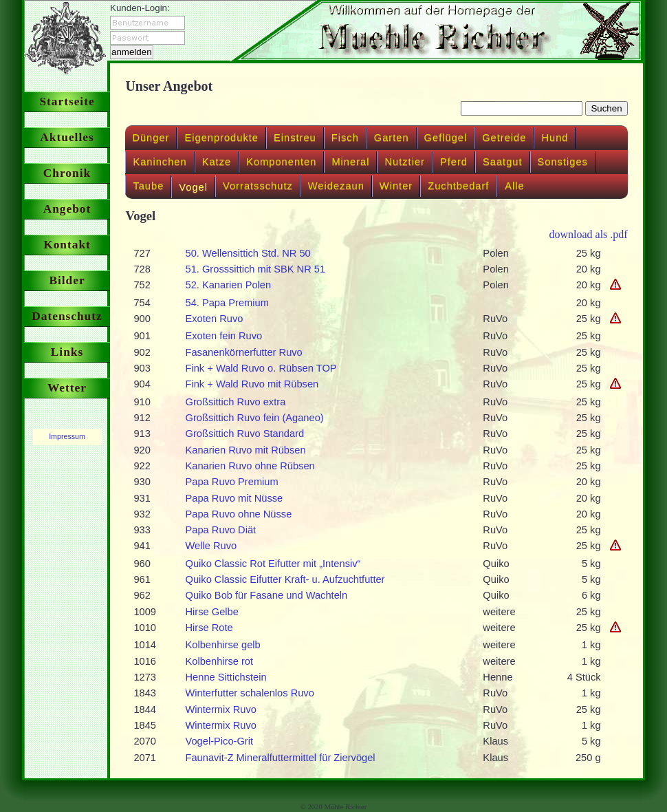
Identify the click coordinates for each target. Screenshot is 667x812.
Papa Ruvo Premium (232, 482)
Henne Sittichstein (226, 677)
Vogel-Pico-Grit (220, 741)
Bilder (67, 280)
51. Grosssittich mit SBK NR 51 (256, 269)
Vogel (193, 187)
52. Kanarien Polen (229, 285)
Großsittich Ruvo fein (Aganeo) (255, 418)
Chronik (67, 173)
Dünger (151, 138)
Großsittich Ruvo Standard (245, 434)
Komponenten (281, 162)
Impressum (67, 436)
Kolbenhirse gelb (223, 645)
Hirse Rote (209, 628)
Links (67, 352)
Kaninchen (160, 162)
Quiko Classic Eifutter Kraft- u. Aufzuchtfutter (285, 579)
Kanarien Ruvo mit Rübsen (246, 450)
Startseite (67, 101)
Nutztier (405, 162)
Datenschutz (67, 316)
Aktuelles (67, 137)
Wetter (67, 388)
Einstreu (295, 138)
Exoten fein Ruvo (224, 336)
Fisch (345, 138)
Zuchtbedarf (458, 186)
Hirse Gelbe (212, 612)
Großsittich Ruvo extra (236, 402)
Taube (148, 186)
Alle (514, 186)
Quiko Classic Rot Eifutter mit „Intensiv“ (273, 564)
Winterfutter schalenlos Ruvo (250, 693)
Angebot (67, 209)
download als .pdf (588, 234)
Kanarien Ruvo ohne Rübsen (250, 466)
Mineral (350, 162)
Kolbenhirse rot (220, 661)
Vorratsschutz (258, 186)
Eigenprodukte (221, 138)
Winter (396, 186)
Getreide (504, 138)
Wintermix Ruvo (221, 709)
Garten (392, 138)
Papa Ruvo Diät (221, 530)
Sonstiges (563, 162)
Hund (555, 138)
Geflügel (446, 138)
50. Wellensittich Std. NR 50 (248, 253)
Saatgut (503, 162)
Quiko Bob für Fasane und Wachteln (267, 595)
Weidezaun (336, 186)
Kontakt (67, 245)
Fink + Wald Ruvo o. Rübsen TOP (261, 368)
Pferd (454, 162)
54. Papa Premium (227, 303)
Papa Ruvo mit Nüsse (234, 498)
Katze (217, 162)
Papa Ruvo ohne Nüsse (239, 514)
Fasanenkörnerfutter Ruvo (244, 352)
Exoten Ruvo (215, 319)
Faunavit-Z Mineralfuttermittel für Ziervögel (281, 758)
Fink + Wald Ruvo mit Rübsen (252, 384)
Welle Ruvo (211, 546)
